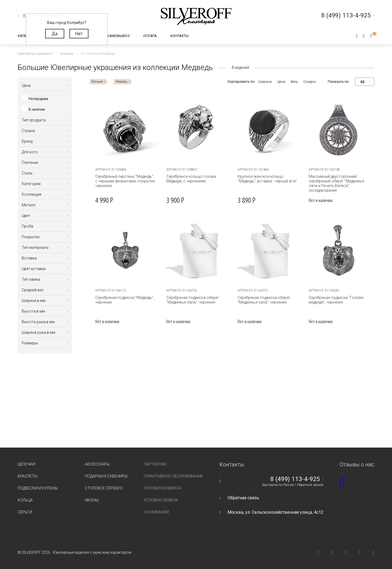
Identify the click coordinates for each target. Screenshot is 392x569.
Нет (79, 34)
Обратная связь (243, 498)
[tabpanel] (125, 130)
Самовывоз (119, 36)
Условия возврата (163, 488)
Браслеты (27, 476)
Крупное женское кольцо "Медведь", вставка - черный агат (267, 179)
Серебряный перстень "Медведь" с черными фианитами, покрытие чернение (125, 181)
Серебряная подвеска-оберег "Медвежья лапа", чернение (193, 300)
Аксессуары (97, 464)
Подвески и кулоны (38, 488)
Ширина (265, 82)
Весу (294, 82)
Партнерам (155, 464)
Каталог (25, 36)
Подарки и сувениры (106, 476)
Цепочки (26, 464)
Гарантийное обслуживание (173, 476)
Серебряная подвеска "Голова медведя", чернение (336, 300)
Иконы (92, 500)
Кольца (25, 500)
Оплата (150, 36)
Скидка (309, 82)
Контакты (180, 36)
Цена (281, 82)
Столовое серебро (104, 488)
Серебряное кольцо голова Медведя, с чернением (191, 179)
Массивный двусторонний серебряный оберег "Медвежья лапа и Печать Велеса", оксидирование (336, 183)
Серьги (25, 512)
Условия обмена (161, 500)
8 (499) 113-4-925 (295, 479)
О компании (156, 512)
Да (55, 34)
